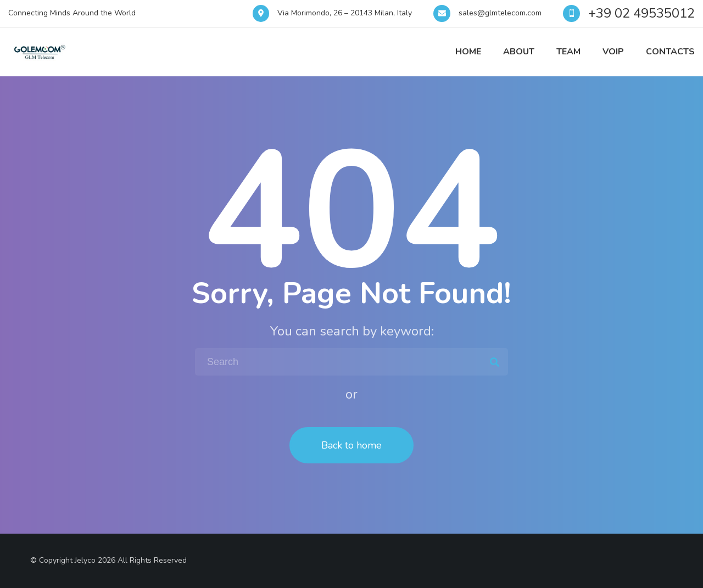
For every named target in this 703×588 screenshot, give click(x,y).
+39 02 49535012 (641, 13)
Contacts (670, 52)
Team (568, 52)
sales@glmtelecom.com (500, 13)
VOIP (613, 52)
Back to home (351, 445)
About (519, 52)
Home (468, 52)
